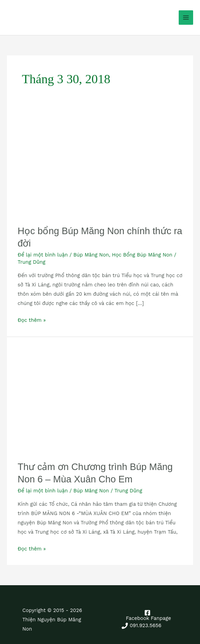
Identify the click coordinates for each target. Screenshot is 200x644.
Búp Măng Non (91, 255)
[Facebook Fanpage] (148, 615)
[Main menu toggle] (186, 18)
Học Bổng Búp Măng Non (142, 255)
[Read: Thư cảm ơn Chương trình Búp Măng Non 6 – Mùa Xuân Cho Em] (100, 399)
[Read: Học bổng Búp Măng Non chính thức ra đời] (100, 164)
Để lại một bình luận (43, 255)
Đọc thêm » (32, 319)
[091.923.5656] (142, 626)
